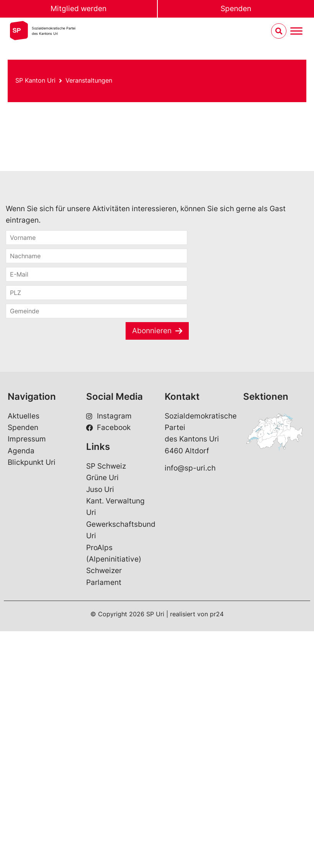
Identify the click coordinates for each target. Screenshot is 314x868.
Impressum (27, 439)
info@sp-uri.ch (190, 468)
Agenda (21, 451)
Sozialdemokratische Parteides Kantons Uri (54, 31)
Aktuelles (24, 416)
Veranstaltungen (89, 80)
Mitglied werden (78, 9)
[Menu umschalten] (296, 31)
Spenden (236, 9)
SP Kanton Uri (35, 80)
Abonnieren (152, 331)
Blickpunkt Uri (32, 462)
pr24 (217, 614)
